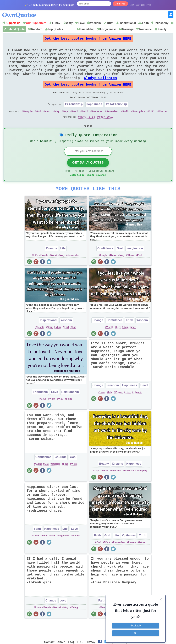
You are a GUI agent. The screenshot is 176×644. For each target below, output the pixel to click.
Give (128, 408)
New (71, 29)
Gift (152, 124)
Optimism (129, 551)
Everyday (139, 124)
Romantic (145, 29)
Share (163, 124)
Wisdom (95, 23)
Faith (145, 23)
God (39, 124)
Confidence (105, 264)
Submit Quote (16, 29)
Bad (74, 343)
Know (113, 271)
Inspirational (128, 23)
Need (50, 343)
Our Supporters (36, 23)
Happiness (94, 116)
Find (66, 480)
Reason (132, 558)
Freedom (113, 401)
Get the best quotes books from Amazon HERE (88, 40)
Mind (58, 343)
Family (162, 29)
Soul (85, 124)
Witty (69, 23)
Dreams (52, 264)
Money (76, 552)
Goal (120, 264)
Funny (56, 23)
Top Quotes (56, 29)
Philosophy (161, 23)
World (110, 343)
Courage (61, 473)
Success (56, 480)
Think (131, 271)
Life (63, 264)
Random (37, 29)
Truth (110, 23)
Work (74, 480)
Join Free (120, 4)
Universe (129, 486)
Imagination (135, 264)
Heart (144, 401)
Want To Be (87, 129)
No (136, 631)
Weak (142, 558)
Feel (75, 124)
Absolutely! (136, 624)
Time (45, 552)
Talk (126, 124)
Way (57, 124)
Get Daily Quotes (88, 176)
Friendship (87, 29)
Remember (113, 124)
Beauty (104, 480)
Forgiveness (108, 29)
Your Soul (106, 129)
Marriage (128, 29)
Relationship (116, 116)
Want (48, 124)
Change (98, 336)
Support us (13, 23)
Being (69, 415)
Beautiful (116, 486)
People (28, 124)
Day (66, 124)
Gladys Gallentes (100, 86)
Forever (97, 124)
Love (82, 23)
